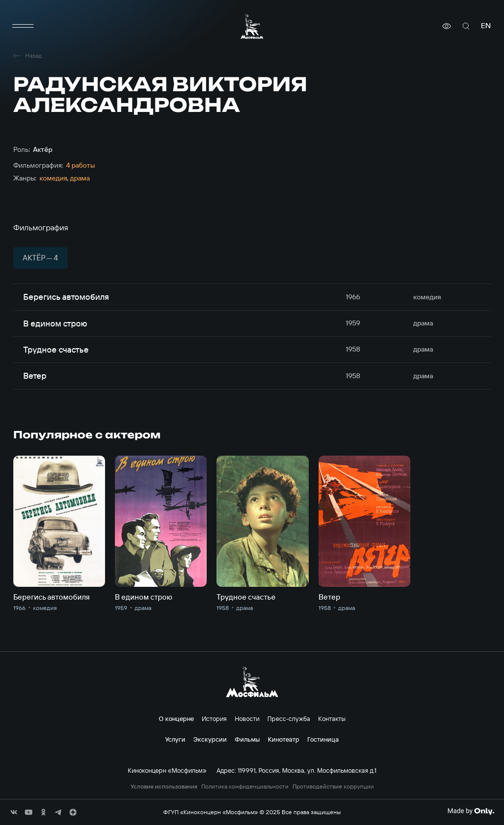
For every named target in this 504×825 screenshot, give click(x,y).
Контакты (332, 718)
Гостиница (323, 739)
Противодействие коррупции (333, 787)
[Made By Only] (471, 811)
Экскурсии (210, 739)
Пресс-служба (289, 718)
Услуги (175, 739)
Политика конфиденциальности (245, 787)
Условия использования (164, 787)
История (214, 718)
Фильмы (247, 739)
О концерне (176, 718)
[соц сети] (14, 812)
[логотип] (252, 26)
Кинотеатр (284, 739)
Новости (247, 718)
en (486, 26)
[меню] (23, 26)
